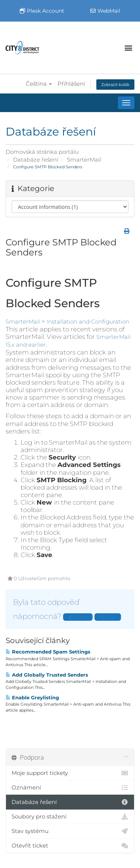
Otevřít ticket (70, 846)
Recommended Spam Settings (48, 652)
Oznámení (70, 788)
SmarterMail (84, 160)
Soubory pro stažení (70, 817)
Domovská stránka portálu (42, 152)
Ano (78, 617)
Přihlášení (71, 84)
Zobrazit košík (115, 85)
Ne (108, 617)
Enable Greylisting (32, 697)
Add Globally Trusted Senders (47, 675)
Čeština (39, 84)
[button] (128, 48)
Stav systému (70, 831)
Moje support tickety (70, 773)
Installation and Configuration (88, 322)
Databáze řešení (36, 160)
